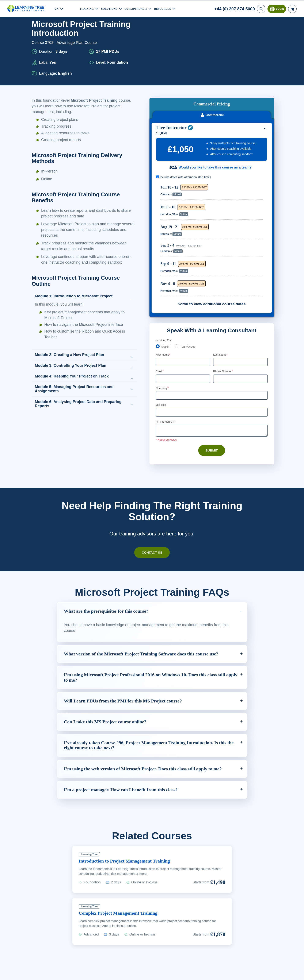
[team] (177, 296)
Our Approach (139, 8)
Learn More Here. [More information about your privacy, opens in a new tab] (49, 977)
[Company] (212, 346)
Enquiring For (164, 290)
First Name (163, 305)
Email (160, 322)
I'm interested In (166, 373)
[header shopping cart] (292, 8)
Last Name (221, 305)
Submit (212, 402)
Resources (168, 8)
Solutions (111, 8)
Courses (55, 31)
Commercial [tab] (212, 65)
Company (163, 339)
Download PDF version (252, 31)
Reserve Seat (248, 142)
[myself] (158, 296)
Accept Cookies (248, 974)
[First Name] (183, 312)
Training (87, 8)
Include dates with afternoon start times (186, 127)
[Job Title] (212, 363)
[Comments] (212, 382)
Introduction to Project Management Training (129, 830)
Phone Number (224, 322)
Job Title (161, 356)
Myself (166, 297)
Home (37, 31)
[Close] (297, 973)
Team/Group (189, 297)
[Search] (261, 8)
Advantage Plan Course (78, 59)
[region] (213, 190)
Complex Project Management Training (122, 882)
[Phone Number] (240, 329)
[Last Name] (240, 312)
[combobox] (218, 329)
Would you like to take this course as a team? (215, 117)
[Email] (183, 329)
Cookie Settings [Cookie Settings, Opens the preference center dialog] (218, 974)
